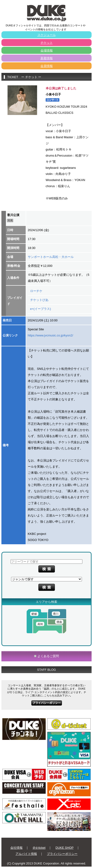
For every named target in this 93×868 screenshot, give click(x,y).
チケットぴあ (39, 300)
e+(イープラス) (40, 309)
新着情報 (47, 58)
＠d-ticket (39, 848)
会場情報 (47, 50)
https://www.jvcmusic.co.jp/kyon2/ (51, 335)
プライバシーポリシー (62, 854)
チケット (47, 43)
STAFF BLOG (47, 670)
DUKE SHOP (65, 848)
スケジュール (47, 35)
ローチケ (36, 291)
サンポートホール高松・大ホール (51, 257)
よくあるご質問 (48, 656)
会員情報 (47, 66)
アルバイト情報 (26, 854)
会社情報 (16, 848)
